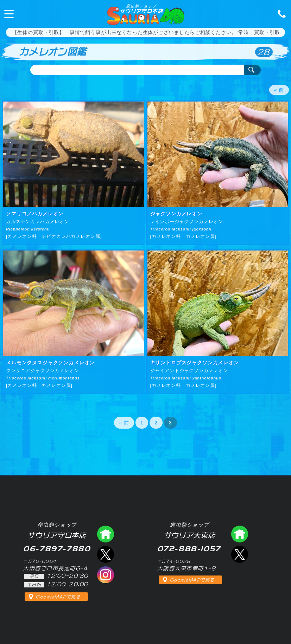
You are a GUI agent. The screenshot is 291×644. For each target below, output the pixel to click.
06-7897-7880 (280, 13)
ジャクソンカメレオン (176, 214)
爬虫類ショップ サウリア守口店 (106, 534)
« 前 (279, 90)
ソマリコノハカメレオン (35, 214)
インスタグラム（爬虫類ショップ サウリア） (106, 575)
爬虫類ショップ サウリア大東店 (240, 534)
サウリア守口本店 (141, 9)
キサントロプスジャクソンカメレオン (195, 363)
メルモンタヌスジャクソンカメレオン (50, 363)
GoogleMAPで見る (58, 597)
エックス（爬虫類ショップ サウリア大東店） (240, 554)
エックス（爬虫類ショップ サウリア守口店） (106, 554)
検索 (252, 70)
